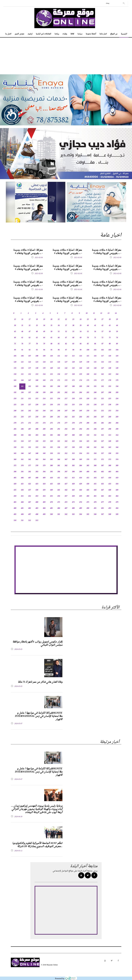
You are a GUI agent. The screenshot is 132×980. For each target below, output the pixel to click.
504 (81, 514)
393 (37, 472)
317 (30, 441)
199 (44, 393)
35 (51, 326)
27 (102, 319)
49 (44, 332)
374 (117, 460)
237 (102, 405)
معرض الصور (19, 34)
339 (81, 447)
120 (15, 362)
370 (88, 460)
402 (102, 472)
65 (51, 338)
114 (81, 356)
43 (110, 326)
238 (110, 405)
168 (37, 380)
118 (110, 356)
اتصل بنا (8, 34)
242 (30, 411)
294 (81, 429)
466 (22, 502)
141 (59, 368)
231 (59, 405)
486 (59, 508)
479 (117, 502)
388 (110, 466)
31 (22, 326)
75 (15, 344)
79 (44, 344)
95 (51, 350)
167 (30, 380)
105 (15, 356)
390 (15, 472)
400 (88, 472)
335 (51, 447)
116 (95, 356)
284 (117, 423)
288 (37, 429)
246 (59, 411)
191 (95, 386)
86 (95, 344)
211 (22, 399)
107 (30, 356)
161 (95, 374)
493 (110, 508)
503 (73, 514)
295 (88, 429)
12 (101, 313)
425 (51, 484)
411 (59, 478)
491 (95, 508)
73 (110, 338)
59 (117, 332)
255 (15, 417)
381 (59, 466)
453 (37, 496)
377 (30, 466)
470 (51, 502)
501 (59, 514)
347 (30, 453)
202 (66, 393)
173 (73, 380)
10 (87, 313)
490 (88, 508)
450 (15, 496)
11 (94, 313)
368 (73, 460)
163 (110, 374)
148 (110, 368)
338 (73, 447)
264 (81, 417)
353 (73, 453)
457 (66, 496)
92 (30, 350)
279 (81, 423)
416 (95, 478)
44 (117, 326)
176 (95, 380)
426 (59, 484)
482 (30, 508)
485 (51, 508)
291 (59, 429)
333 (37, 447)
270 (15, 423)
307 (66, 435)
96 (59, 350)
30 (15, 326)
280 (88, 423)
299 (117, 429)
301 (22, 435)
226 (22, 405)
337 (66, 447)
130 (88, 362)
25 (88, 319)
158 (73, 374)
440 (51, 490)
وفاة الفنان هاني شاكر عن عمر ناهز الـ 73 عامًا (40, 682)
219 (81, 399)
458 (73, 496)
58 (110, 332)
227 (30, 405)
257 (30, 417)
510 (15, 520)
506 (95, 514)
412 (66, 478)
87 (102, 344)
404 (117, 472)
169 (44, 380)
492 (102, 508)
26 (95, 319)
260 (51, 417)
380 (51, 466)
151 (22, 374)
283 (110, 423)
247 (66, 411)
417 (102, 478)
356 (95, 453)
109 (44, 356)
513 (37, 520)
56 (95, 332)
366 (59, 460)
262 (66, 417)
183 (37, 386)
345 (15, 453)
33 (37, 326)
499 (44, 514)
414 (81, 478)
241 (22, 411)
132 (102, 362)
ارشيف (30, 34)
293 (73, 429)
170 (51, 380)
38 (73, 326)
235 (88, 405)
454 (44, 496)
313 (110, 435)
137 (30, 368)
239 (117, 405)
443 (73, 490)
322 (66, 441)
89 (117, 344)
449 (117, 490)
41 (95, 326)
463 (110, 496)
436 (22, 490)
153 (37, 374)
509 (117, 514)
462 (102, 496)
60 (15, 338)
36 (59, 326)
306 (59, 435)
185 (51, 386)
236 (95, 405)
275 (51, 423)
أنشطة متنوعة (91, 34)
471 (59, 502)
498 (37, 514)
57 (102, 332)
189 (81, 386)
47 (30, 332)
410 (51, 478)
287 (30, 429)
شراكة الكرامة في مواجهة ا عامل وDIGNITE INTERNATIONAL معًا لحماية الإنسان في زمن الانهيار (39, 716)
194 (117, 386)
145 (88, 368)
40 (88, 326)
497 (30, 514)
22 (66, 319)
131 (95, 362)
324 (81, 441)
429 (81, 484)
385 (88, 466)
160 (88, 374)
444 (81, 490)
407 (30, 478)
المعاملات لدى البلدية (43, 34)
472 (66, 502)
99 (81, 350)
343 (110, 447)
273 (37, 423)
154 (44, 374)
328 (110, 441)
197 (30, 393)
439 (44, 490)
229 (44, 405)
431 (95, 484)
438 (37, 490)
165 (15, 380)
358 (110, 453)
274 (44, 423)
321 (59, 441)
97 (66, 350)
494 (117, 508)
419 (117, 478)
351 (59, 453)
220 (88, 399)
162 (102, 374)
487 (66, 508)
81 (59, 344)
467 (30, 502)
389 (117, 466)
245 (51, 411)
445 (88, 490)
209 (117, 393)
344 (117, 447)
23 (73, 319)
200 (51, 393)
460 (88, 496)
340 (88, 447)
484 (44, 508)
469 (44, 502)
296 (95, 429)
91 (22, 350)
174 (81, 380)
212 (30, 399)
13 (109, 313)
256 (22, 417)
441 (59, 490)
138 (37, 368)
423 (37, 484)
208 (110, 393)
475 (88, 502)
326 (95, 441)
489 (81, 508)
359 (117, 453)
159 (81, 374)
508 (110, 514)
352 (66, 453)
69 (81, 338)
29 (117, 319)
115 (88, 356)
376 (22, 466)
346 (22, 453)
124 (44, 362)
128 (73, 362)
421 (22, 484)
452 (30, 496)
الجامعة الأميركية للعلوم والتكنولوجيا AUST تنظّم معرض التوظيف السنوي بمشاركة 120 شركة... (37, 845)
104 (117, 350)
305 (51, 435)
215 (51, 399)
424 (44, 484)
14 (116, 313)
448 (110, 490)
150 (15, 374)
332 (30, 447)
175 (88, 380)
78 (37, 344)
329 (117, 441)
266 (95, 417)
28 (110, 319)
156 (59, 374)
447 (102, 490)
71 (95, 338)
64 (44, 338)
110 (51, 356)
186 (59, 386)
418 (110, 478)
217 (66, 399)
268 (110, 417)
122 (30, 362)
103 (110, 350)
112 (66, 356)
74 (117, 338)
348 (37, 453)
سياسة (80, 34)
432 (102, 484)
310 (88, 435)
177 (102, 380)
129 (81, 362)
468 (37, 502)
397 (66, 472)
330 (15, 447)
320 (51, 441)
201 (59, 393)
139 (44, 368)
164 (117, 374)
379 (44, 466)
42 (102, 326)
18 (37, 319)
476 (95, 502)
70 (88, 338)
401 (95, 472)
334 (44, 447)
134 (117, 362)
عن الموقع (114, 34)
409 (44, 478)
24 (81, 319)
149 (117, 368)
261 (59, 417)
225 (15, 405)
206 (95, 393)
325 (88, 441)
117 (102, 356)
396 (59, 472)
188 (73, 386)
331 (22, 447)
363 (37, 460)
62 (30, 338)
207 (102, 393)
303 (37, 435)
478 (110, 502)
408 (37, 478)
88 (110, 344)
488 (73, 508)
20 (51, 319)
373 (110, 460)
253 (110, 411)
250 (88, 411)
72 (102, 338)
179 (117, 380)
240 (15, 411)
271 (22, 423)
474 (81, 502)
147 (102, 368)
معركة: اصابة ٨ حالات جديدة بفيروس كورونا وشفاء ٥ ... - (28, 252)
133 (110, 362)
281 (95, 423)
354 (81, 453)
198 (37, 393)
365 (51, 460)
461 (95, 496)
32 (30, 326)
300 (15, 435)
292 (66, 429)
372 (102, 460)
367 (66, 460)
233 (73, 405)
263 (73, 417)
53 (73, 332)
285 (15, 429)
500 (51, 514)
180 (15, 386)
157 (66, 374)
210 (15, 399)
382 (66, 466)
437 (30, 490)
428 (73, 484)
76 (22, 344)
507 (102, 514)
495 (15, 514)
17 (30, 319)
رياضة (57, 34)
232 (66, 405)
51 (59, 332)
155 (51, 374)
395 (51, 472)
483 (37, 508)
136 (22, 368)
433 (110, 484)
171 (59, 380)
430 (88, 484)
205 (88, 393)
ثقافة (72, 34)
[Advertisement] (66, 55)
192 (102, 386)
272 (30, 423)
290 (51, 429)
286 (22, 429)
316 (22, 441)
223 (110, 399)
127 (66, 362)
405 (15, 478)
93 (37, 350)
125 (51, 362)
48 (37, 332)
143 (73, 368)
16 (22, 319)
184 (44, 386)
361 (22, 460)
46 (22, 332)
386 (95, 466)
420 (15, 484)
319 (44, 441)
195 (15, 393)
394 (44, 472)
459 (81, 496)
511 (22, 520)
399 (81, 472)
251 (95, 411)
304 (44, 435)
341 (95, 447)
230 (51, 405)
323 (73, 441)
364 (44, 460)
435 (15, 490)
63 (37, 338)
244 (44, 411)
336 (59, 447)
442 (66, 490)
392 (30, 472)
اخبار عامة (103, 34)
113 (73, 356)
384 (81, 466)
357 (102, 453)
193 (110, 386)
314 (117, 435)
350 (51, 453)
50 (51, 332)
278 (73, 423)
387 (102, 466)
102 (102, 350)
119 (117, 356)
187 (66, 386)
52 (66, 332)
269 (117, 417)
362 (30, 460)
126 (59, 362)
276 (59, 423)
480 (15, 508)
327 (102, 441)
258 (37, 417)
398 (73, 472)
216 (59, 399)
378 (37, 466)
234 (81, 405)
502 (66, 514)
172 (66, 380)
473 (73, 502)
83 (73, 344)
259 (44, 417)
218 (73, 399)
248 (73, 411)
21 (59, 319)
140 (51, 368)
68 (73, 338)
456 (59, 496)
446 (95, 490)
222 (102, 399)
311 (95, 435)
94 (44, 350)
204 (81, 393)
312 (102, 435)
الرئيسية (124, 34)
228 (37, 405)
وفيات (65, 34)
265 (88, 417)
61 (22, 338)
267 (102, 417)
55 (88, 332)
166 (22, 380)
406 (22, 478)
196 (22, 393)
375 (15, 466)
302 (30, 435)
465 (15, 502)
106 (22, 356)
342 (102, 447)
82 (66, 344)
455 (51, 496)
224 (117, 399)
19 (44, 319)
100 (88, 350)
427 (66, 484)
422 (30, 484)
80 (51, 344)
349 (44, 453)
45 (15, 332)
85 (88, 344)
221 (95, 399)
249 (81, 411)
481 (22, 508)
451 (22, 496)
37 (66, 326)
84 (81, 344)
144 (81, 368)
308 (73, 435)
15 (15, 319)
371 (95, 460)
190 (88, 386)
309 (81, 435)
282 (102, 423)
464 (117, 496)
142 (66, 368)
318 (37, 441)
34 (44, 326)
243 (37, 411)
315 (15, 441)
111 (59, 356)
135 (15, 368)
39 (81, 326)
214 (44, 399)
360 (15, 460)
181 (22, 386)
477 (102, 502)
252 (102, 411)
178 (110, 380)
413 (73, 478)
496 (22, 514)
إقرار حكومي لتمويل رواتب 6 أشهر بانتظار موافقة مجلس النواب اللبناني (37, 643)
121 (22, 362)
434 (117, 484)
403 (110, 472)
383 (73, 466)
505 (88, 514)
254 (117, 411)
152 (30, 374)
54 (81, 332)
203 (73, 393)
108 (37, 356)
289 (44, 429)
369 (81, 460)
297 (102, 429)
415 (88, 478)
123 (37, 362)
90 (15, 350)
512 (30, 520)
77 (30, 344)
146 (95, 368)
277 (66, 423)
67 (66, 338)
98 (73, 350)
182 (30, 386)
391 (22, 472)
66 (59, 338)
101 (95, 350)
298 (110, 429)
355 (88, 453)
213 (37, 399)
